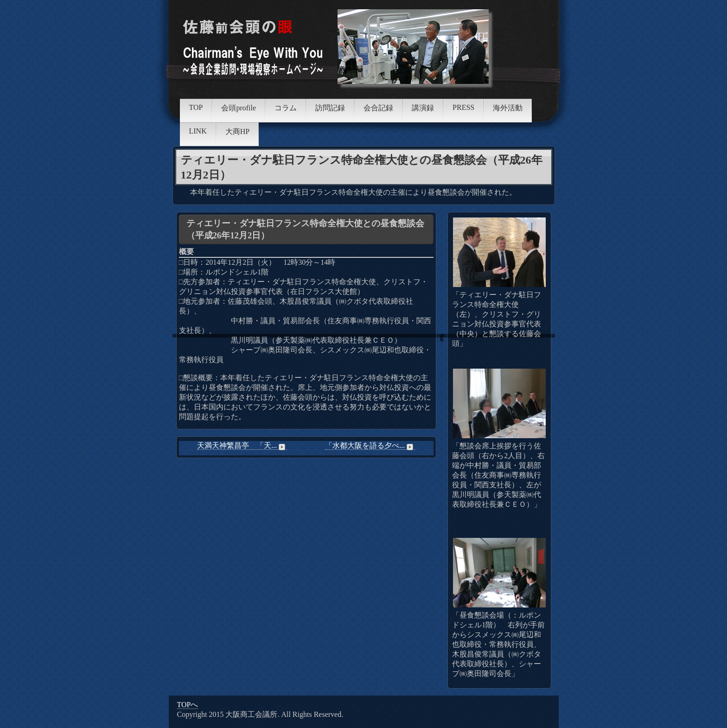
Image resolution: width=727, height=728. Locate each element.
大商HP (237, 131)
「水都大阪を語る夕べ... (370, 446)
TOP (196, 107)
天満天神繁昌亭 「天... (242, 446)
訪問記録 (330, 108)
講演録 (423, 108)
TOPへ (188, 705)
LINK (198, 131)
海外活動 (508, 108)
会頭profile (239, 108)
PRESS (463, 107)
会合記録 (378, 108)
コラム (286, 108)
